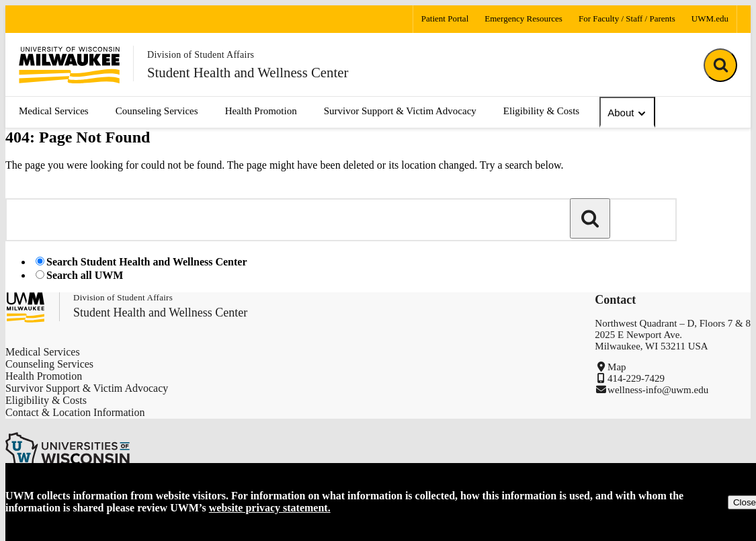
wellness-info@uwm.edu (658, 390)
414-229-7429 (636, 378)
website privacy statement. (270, 508)
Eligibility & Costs (541, 111)
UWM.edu (710, 18)
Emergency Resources (523, 18)
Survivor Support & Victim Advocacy (400, 111)
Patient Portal (445, 18)
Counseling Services (157, 111)
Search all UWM (85, 275)
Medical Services (54, 111)
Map (617, 367)
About (627, 113)
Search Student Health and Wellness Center (147, 262)
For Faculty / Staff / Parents (627, 18)
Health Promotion (261, 111)
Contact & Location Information (75, 412)
